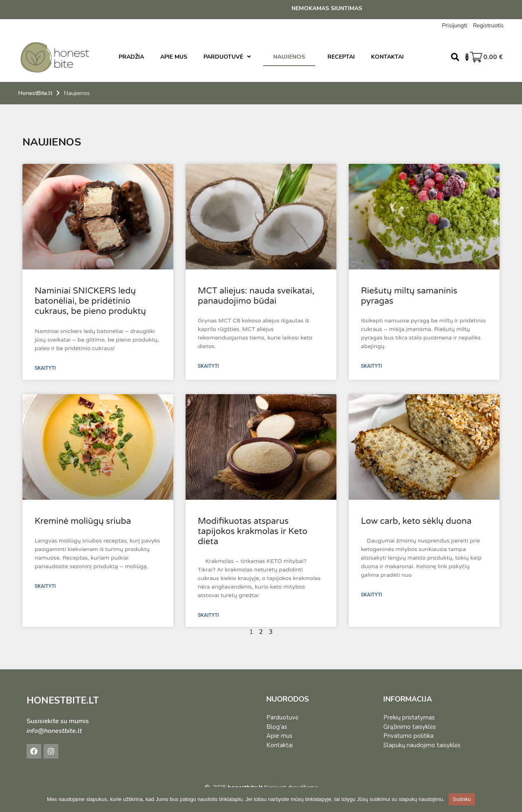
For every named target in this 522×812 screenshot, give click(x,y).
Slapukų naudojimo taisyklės (422, 745)
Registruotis (488, 25)
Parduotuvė (282, 717)
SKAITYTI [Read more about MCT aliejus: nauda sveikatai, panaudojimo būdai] (208, 366)
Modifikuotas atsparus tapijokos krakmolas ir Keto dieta (253, 531)
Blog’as (277, 727)
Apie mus (279, 736)
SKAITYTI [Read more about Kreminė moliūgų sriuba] (45, 586)
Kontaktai (280, 745)
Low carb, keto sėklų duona (416, 521)
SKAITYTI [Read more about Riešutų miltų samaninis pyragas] (372, 366)
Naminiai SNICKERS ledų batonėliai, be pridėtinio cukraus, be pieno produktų (90, 301)
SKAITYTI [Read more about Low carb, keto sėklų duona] (372, 595)
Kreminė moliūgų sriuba (83, 521)
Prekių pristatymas (409, 717)
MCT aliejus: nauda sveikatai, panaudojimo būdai (256, 296)
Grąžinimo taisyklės (410, 727)
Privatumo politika (408, 736)
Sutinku (462, 799)
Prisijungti (454, 25)
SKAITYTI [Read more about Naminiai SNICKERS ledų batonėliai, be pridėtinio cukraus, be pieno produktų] (45, 368)
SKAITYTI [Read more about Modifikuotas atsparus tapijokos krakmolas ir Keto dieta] (208, 615)
